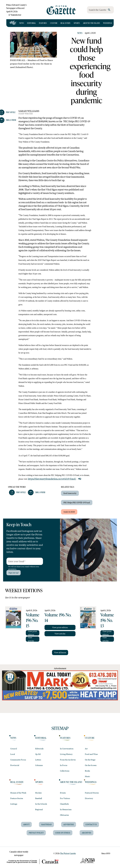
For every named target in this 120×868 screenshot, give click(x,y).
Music (87, 776)
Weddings (108, 23)
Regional (39, 809)
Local (13, 754)
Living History (66, 754)
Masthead (46, 824)
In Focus (64, 765)
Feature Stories (17, 798)
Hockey (38, 793)
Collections (65, 771)
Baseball (39, 798)
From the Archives (68, 760)
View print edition (32, 633)
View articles (31, 639)
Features (43, 23)
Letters (38, 760)
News (22, 23)
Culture (54, 23)
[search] (109, 10)
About (26, 824)
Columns (39, 765)
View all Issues (60, 652)
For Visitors (65, 798)
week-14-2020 (69, 512)
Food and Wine (91, 754)
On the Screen (91, 765)
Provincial (15, 765)
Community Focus (18, 760)
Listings (14, 804)
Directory (89, 798)
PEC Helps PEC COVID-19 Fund (77, 502)
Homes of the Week (18, 793)
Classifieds (64, 804)
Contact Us (91, 824)
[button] (17, 492)
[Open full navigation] (13, 23)
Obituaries (64, 815)
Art (86, 749)
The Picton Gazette (68, 853)
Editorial (31, 23)
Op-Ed (38, 754)
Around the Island (91, 23)
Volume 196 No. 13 (107, 620)
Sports (77, 23)
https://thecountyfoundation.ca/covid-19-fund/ (52, 479)
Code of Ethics (63, 833)
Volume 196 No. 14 (58, 617)
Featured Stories (92, 793)
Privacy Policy (36, 833)
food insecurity (70, 493)
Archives (87, 833)
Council (14, 749)
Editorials (39, 749)
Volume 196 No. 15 (33, 620)
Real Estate (65, 23)
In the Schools (41, 804)
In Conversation (67, 749)
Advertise (69, 824)
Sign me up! (14, 573)
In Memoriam (66, 809)
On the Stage (90, 760)
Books (87, 771)
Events (63, 793)
